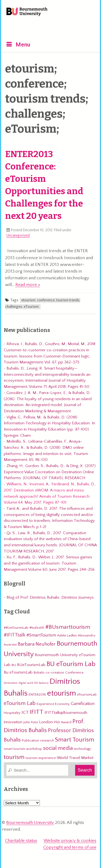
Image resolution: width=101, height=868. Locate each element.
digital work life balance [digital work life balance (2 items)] (34, 683)
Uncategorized (18, 236)
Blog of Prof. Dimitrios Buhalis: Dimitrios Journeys (50, 597)
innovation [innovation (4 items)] (13, 722)
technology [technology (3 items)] (82, 749)
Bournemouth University (27, 12)
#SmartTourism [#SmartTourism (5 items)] (41, 635)
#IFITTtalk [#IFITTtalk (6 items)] (15, 635)
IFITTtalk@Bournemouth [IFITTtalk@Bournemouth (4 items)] (66, 713)
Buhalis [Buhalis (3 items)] (39, 672)
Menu (23, 45)
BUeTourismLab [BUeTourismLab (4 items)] (31, 665)
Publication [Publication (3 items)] (30, 740)
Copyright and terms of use (70, 847)
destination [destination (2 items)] (11, 683)
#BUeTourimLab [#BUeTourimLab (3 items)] (16, 628)
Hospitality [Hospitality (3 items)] (12, 713)
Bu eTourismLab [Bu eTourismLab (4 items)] (18, 672)
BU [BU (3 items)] (14, 665)
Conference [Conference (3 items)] (74, 672)
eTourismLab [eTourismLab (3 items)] (87, 695)
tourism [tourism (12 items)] (14, 757)
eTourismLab (59, 27)
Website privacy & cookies (70, 841)
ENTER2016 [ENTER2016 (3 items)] (37, 695)
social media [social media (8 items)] (58, 748)
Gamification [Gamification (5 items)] (83, 704)
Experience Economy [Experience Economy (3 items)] (53, 704)
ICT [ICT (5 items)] (25, 713)
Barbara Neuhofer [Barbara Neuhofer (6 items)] (37, 644)
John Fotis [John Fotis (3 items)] (31, 722)
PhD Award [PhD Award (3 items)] (63, 722)
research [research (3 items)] (47, 740)
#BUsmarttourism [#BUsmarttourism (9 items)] (68, 627)
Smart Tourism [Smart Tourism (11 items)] (75, 740)
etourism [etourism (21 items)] (62, 693)
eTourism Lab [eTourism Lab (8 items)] (20, 703)
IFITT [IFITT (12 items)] (36, 712)
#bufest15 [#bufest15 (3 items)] (37, 628)
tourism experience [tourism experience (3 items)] (41, 758)
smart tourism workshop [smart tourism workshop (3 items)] (23, 749)
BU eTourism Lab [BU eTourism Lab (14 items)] (71, 664)
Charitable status (21, 841)
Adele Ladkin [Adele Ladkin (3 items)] (67, 635)
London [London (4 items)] (46, 722)
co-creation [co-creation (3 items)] (55, 672)
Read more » (28, 285)
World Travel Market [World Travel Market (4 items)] (75, 758)
